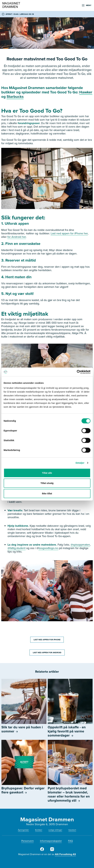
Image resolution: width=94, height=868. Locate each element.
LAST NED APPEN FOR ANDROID (47, 653)
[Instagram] (52, 850)
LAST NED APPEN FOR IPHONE (47, 640)
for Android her (17, 237)
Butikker (39, 830)
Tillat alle (47, 473)
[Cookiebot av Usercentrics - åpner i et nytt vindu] (77, 372)
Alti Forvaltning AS (65, 854)
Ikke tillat (47, 493)
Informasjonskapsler (51, 841)
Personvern (28, 841)
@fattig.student (16, 548)
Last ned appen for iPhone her (69, 233)
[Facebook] (42, 850)
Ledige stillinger (55, 830)
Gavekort (72, 830)
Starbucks (15, 97)
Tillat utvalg (47, 483)
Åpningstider (23, 830)
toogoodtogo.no (48, 548)
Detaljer (80, 463)
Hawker (86, 92)
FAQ (70, 841)
